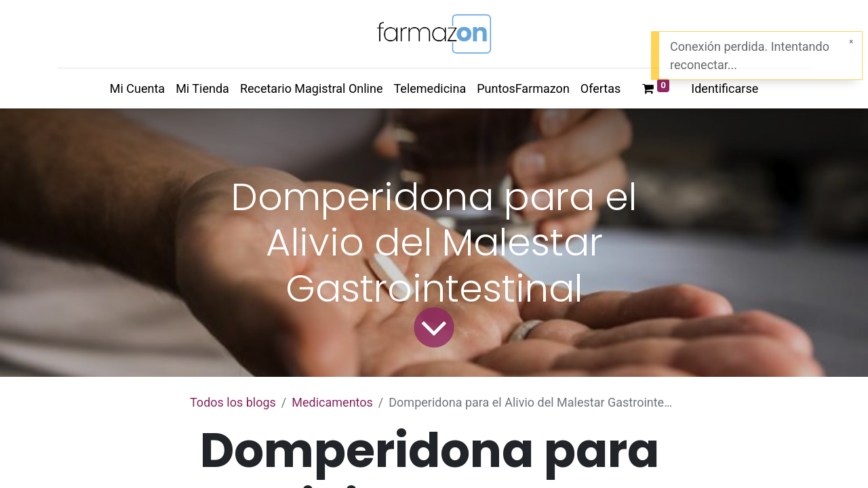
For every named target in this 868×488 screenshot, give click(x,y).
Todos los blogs (233, 402)
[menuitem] (137, 88)
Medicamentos (332, 402)
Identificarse (725, 88)
